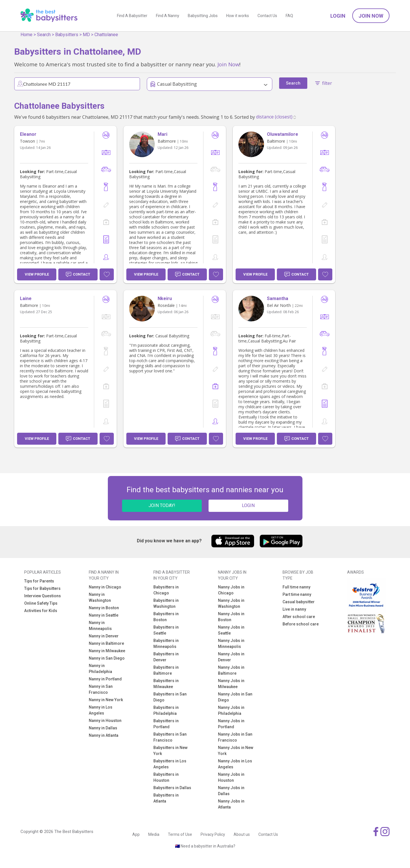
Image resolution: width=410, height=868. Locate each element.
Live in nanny (294, 609)
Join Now (371, 16)
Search (44, 35)
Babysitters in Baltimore (166, 670)
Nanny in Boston (104, 608)
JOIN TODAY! (162, 505)
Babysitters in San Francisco (170, 737)
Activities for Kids (41, 611)
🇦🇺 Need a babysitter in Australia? (205, 846)
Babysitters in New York (170, 751)
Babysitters (67, 35)
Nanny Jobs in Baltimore (231, 670)
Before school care (301, 624)
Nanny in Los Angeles (101, 710)
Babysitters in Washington (166, 603)
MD (86, 35)
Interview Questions (43, 596)
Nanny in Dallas (103, 728)
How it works (238, 16)
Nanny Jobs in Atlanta (231, 804)
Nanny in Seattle (104, 615)
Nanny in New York (106, 700)
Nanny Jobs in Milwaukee (231, 684)
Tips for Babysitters (42, 588)
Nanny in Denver (104, 636)
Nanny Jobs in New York (236, 751)
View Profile (37, 274)
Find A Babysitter (132, 16)
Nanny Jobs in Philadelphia (231, 710)
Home (26, 35)
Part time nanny (297, 594)
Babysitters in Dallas (172, 788)
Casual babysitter (299, 602)
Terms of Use (180, 834)
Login (338, 16)
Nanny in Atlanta (104, 735)
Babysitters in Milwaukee (166, 684)
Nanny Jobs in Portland (231, 724)
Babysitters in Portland (166, 724)
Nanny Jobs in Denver (231, 657)
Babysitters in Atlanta (166, 798)
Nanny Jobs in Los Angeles (235, 764)
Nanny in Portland (105, 679)
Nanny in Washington (100, 597)
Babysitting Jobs (203, 16)
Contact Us (267, 16)
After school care (299, 617)
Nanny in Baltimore (106, 643)
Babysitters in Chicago (166, 590)
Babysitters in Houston (166, 777)
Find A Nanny (168, 16)
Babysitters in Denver (166, 657)
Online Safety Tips (41, 603)
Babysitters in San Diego (170, 697)
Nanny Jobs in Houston (231, 777)
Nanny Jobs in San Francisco (235, 737)
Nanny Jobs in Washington (231, 603)
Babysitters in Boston (166, 617)
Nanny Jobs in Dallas (231, 791)
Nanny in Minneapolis (100, 626)
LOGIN (248, 505)
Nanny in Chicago (105, 587)
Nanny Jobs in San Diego (235, 697)
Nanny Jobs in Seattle (231, 630)
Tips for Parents (39, 581)
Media (154, 834)
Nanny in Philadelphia (100, 669)
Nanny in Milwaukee (107, 651)
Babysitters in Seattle (166, 630)
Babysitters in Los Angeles (170, 764)
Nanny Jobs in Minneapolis (231, 644)
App (136, 834)
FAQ (289, 16)
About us (242, 834)
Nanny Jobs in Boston (231, 617)
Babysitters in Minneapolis (166, 644)
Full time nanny (296, 587)
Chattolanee (106, 35)
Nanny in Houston (105, 721)
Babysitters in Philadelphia (166, 710)
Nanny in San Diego (107, 658)
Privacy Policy (213, 834)
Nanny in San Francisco (101, 689)
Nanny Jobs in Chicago (231, 590)
